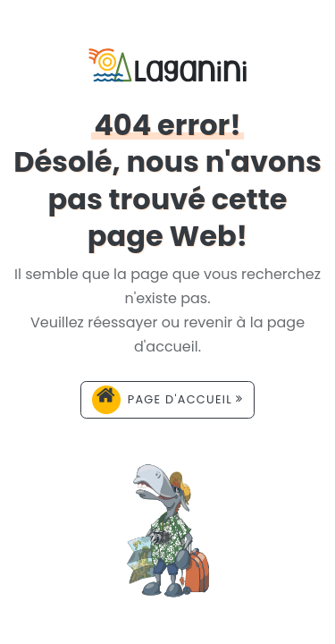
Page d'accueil (168, 400)
